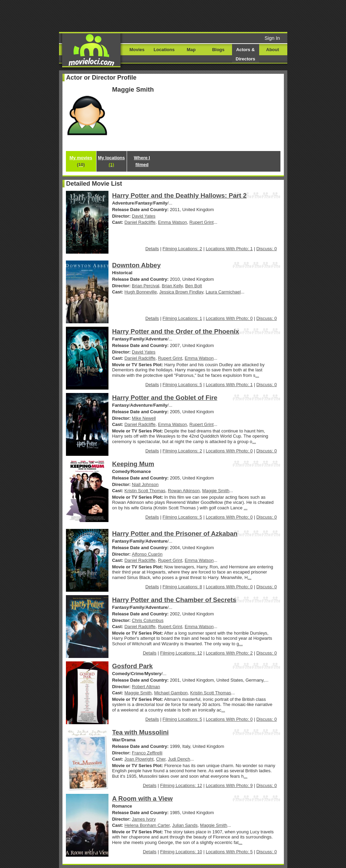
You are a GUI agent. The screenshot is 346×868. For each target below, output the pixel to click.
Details (152, 249)
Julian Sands (185, 825)
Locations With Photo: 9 (229, 785)
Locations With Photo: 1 (229, 249)
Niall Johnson (145, 484)
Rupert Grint (202, 222)
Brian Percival (146, 286)
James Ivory (144, 819)
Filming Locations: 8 (182, 587)
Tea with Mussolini (141, 732)
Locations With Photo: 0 (229, 318)
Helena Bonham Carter (147, 825)
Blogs (218, 50)
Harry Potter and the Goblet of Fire (165, 398)
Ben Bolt (193, 286)
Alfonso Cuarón (147, 554)
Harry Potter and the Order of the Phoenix (176, 331)
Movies (137, 50)
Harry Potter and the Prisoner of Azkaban (175, 534)
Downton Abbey (137, 265)
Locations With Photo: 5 (229, 852)
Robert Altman (146, 687)
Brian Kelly (172, 286)
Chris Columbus (148, 620)
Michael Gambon (171, 693)
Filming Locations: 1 (182, 318)
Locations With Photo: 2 (229, 653)
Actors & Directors (246, 54)
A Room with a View (143, 798)
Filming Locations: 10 (181, 852)
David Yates (144, 216)
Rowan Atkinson (184, 491)
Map (191, 50)
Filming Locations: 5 (182, 385)
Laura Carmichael (223, 292)
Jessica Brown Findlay (181, 292)
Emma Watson (172, 222)
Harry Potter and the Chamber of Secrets (174, 600)
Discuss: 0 (267, 249)
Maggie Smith (216, 491)
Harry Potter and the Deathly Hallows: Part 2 (180, 195)
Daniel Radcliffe (140, 222)
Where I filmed (142, 161)
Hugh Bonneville (141, 292)
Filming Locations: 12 (181, 653)
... (257, 375)
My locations (111, 161)
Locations (164, 50)
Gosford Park (132, 666)
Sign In (272, 38)
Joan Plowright (139, 759)
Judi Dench (179, 759)
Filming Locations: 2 (182, 249)
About (272, 50)
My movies (81, 161)
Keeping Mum (133, 464)
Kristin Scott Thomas (145, 491)
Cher (161, 759)
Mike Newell (144, 418)
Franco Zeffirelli (147, 753)
